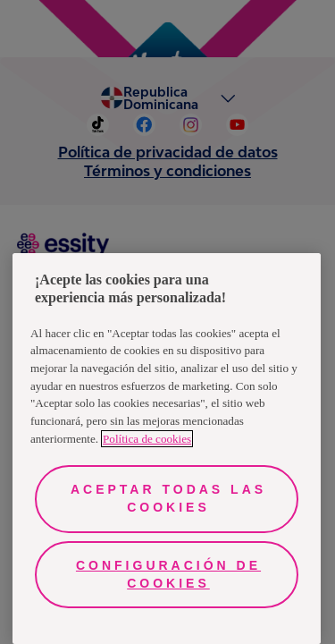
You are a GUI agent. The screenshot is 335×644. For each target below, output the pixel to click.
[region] (167, 449)
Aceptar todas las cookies (168, 498)
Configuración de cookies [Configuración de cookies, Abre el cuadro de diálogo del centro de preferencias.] (168, 574)
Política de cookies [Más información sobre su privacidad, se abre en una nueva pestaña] (147, 439)
